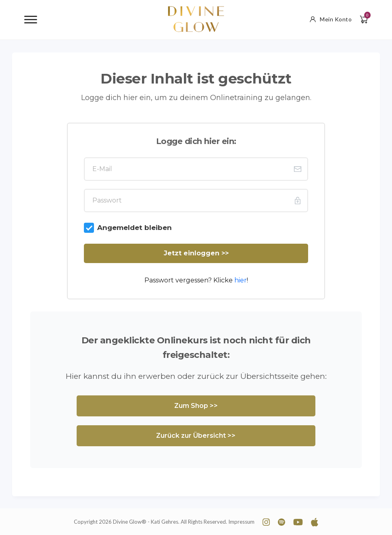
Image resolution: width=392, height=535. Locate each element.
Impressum (241, 522)
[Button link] (196, 253)
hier (241, 280)
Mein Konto (331, 19)
